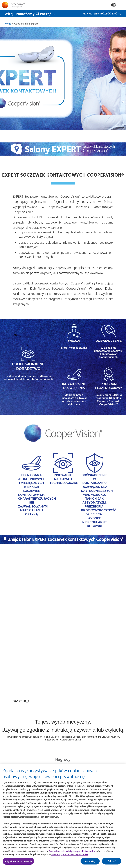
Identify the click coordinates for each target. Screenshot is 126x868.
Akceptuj (90, 862)
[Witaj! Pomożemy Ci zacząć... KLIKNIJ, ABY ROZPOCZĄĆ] (63, 14)
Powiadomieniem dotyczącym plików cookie (72, 852)
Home (8, 23)
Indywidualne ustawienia (18, 863)
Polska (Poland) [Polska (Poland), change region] (114, 5)
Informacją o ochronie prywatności (70, 856)
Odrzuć (112, 862)
